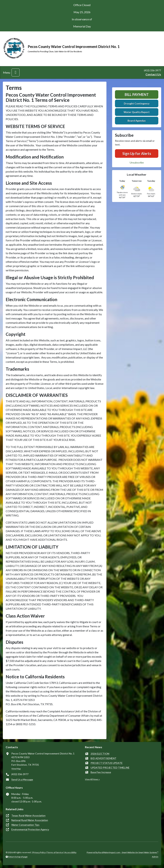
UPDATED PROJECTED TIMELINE (110, 768)
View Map (16, 769)
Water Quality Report (137, 112)
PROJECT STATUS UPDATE (107, 763)
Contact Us (153, 74)
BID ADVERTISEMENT (103, 758)
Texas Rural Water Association (28, 815)
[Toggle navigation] (16, 72)
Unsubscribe (137, 162)
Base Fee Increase (101, 772)
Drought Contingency (137, 103)
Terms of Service (55, 852)
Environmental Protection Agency (30, 829)
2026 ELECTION (100, 754)
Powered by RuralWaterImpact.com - (123, 852)
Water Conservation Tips (25, 825)
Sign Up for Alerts (137, 153)
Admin (155, 857)
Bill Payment (137, 94)
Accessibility (70, 852)
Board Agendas (137, 121)
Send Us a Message (22, 779)
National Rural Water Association (30, 820)
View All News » (92, 779)
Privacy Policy (39, 852)
